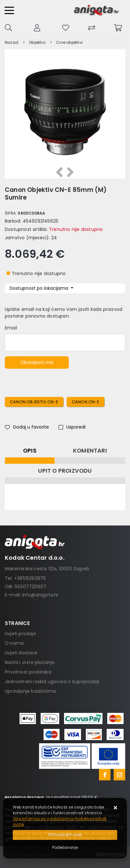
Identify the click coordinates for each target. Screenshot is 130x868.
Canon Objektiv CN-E (34, 402)
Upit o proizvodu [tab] (65, 471)
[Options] (65, 848)
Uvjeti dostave (21, 653)
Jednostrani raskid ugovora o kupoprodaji (52, 682)
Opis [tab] (30, 451)
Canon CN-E (85, 402)
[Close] (65, 835)
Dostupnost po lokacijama (40, 288)
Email (11, 328)
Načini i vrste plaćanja (30, 662)
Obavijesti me (37, 362)
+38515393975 (30, 578)
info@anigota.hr (41, 595)
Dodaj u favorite (27, 427)
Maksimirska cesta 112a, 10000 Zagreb (47, 569)
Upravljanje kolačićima (30, 691)
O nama (14, 643)
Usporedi (72, 427)
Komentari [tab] (90, 451)
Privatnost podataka (28, 672)
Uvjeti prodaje (20, 634)
